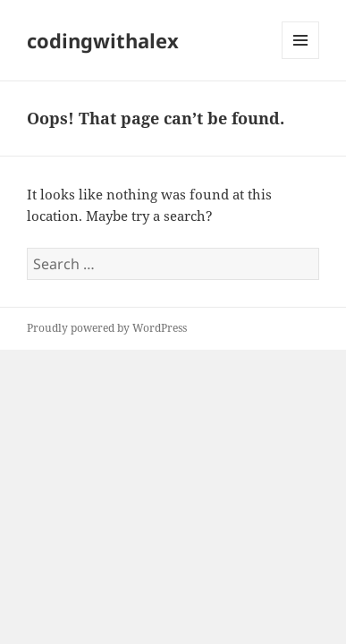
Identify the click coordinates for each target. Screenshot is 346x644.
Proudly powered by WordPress (107, 328)
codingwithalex (103, 40)
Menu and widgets (301, 59)
